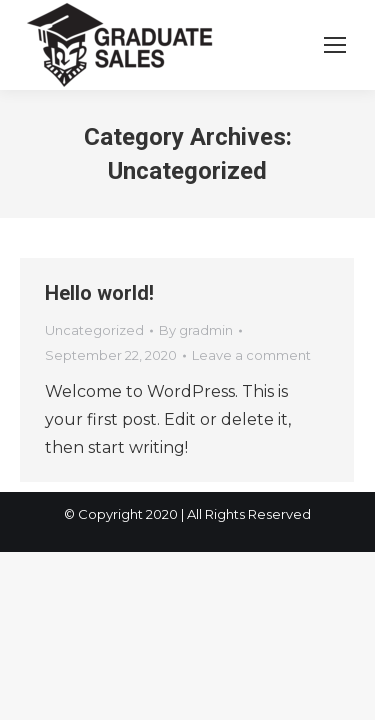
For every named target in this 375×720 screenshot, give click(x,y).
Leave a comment (251, 355)
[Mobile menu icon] (335, 45)
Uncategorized (94, 330)
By (196, 330)
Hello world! (99, 293)
